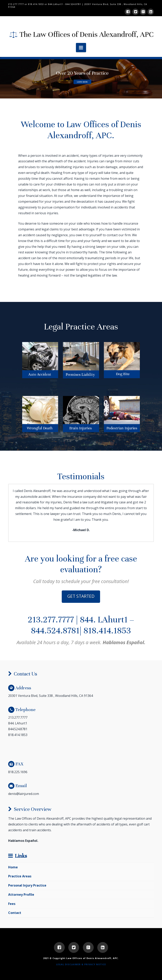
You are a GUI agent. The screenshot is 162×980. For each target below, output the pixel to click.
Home (13, 867)
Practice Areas (20, 876)
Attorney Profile (21, 895)
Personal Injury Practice (27, 885)
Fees (12, 904)
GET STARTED (81, 596)
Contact (15, 913)
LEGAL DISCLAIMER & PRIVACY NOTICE (81, 964)
